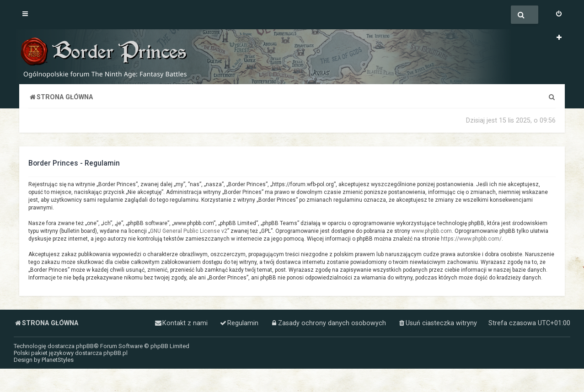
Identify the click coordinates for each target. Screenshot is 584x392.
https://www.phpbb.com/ (471, 239)
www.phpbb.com (432, 231)
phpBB (85, 346)
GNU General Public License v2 (189, 231)
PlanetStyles (58, 360)
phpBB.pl (115, 353)
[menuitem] (559, 15)
